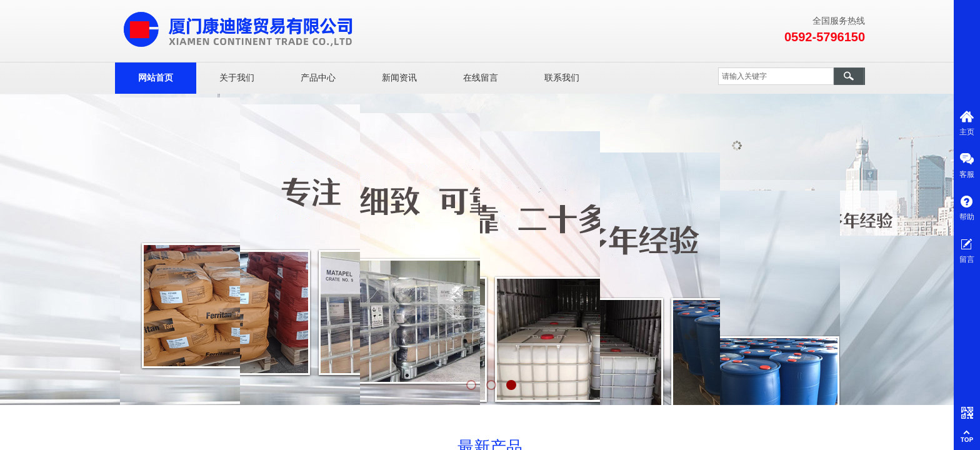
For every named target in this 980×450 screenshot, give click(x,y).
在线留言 (481, 78)
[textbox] (776, 76)
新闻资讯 (399, 78)
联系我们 (562, 78)
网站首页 (156, 78)
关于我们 (237, 78)
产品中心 (318, 78)
